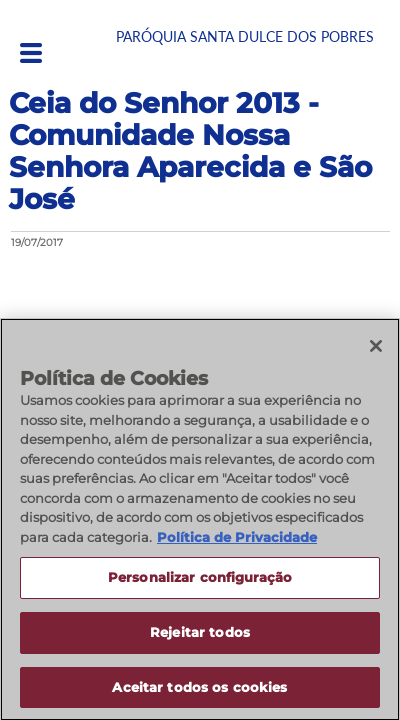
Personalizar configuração (200, 584)
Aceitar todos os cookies (199, 694)
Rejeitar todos (200, 639)
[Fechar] (376, 353)
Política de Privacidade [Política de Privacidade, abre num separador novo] (237, 544)
